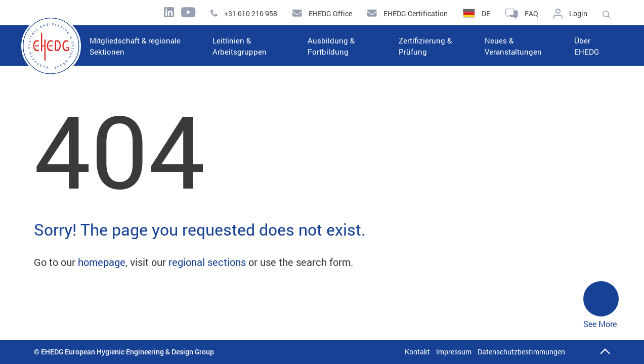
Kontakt (417, 352)
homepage (102, 262)
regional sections (207, 262)
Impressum (454, 352)
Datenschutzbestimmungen (521, 352)
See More (601, 305)
